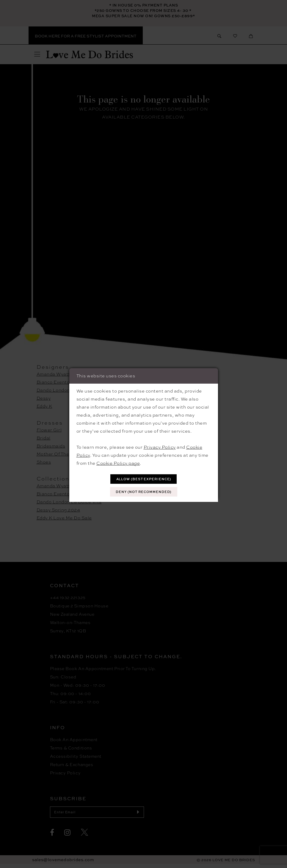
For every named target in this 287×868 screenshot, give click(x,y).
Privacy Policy (160, 446)
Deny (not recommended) (144, 492)
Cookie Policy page (118, 462)
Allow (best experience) (144, 478)
